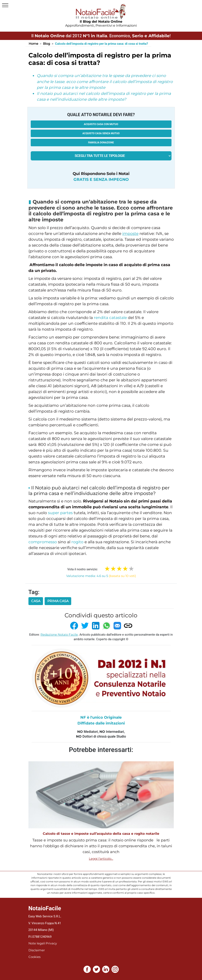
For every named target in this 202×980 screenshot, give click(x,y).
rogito (77, 542)
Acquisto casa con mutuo (101, 124)
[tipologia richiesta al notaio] (101, 156)
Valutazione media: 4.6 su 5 (101, 576)
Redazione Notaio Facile (59, 635)
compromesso (43, 542)
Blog (47, 44)
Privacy (51, 943)
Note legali (37, 943)
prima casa (58, 601)
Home (33, 44)
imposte (130, 234)
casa (36, 601)
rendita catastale (110, 318)
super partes (60, 513)
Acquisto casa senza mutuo (101, 133)
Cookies (34, 957)
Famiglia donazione (101, 143)
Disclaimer (37, 950)
